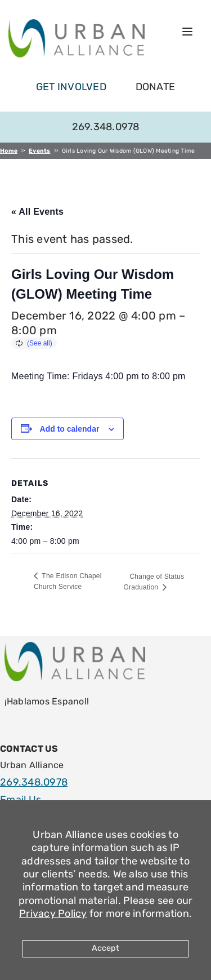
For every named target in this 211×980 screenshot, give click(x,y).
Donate (156, 87)
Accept (105, 948)
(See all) (40, 343)
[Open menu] (187, 32)
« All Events (37, 212)
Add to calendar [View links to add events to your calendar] (70, 429)
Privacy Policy (53, 914)
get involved (71, 87)
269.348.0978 (106, 127)
